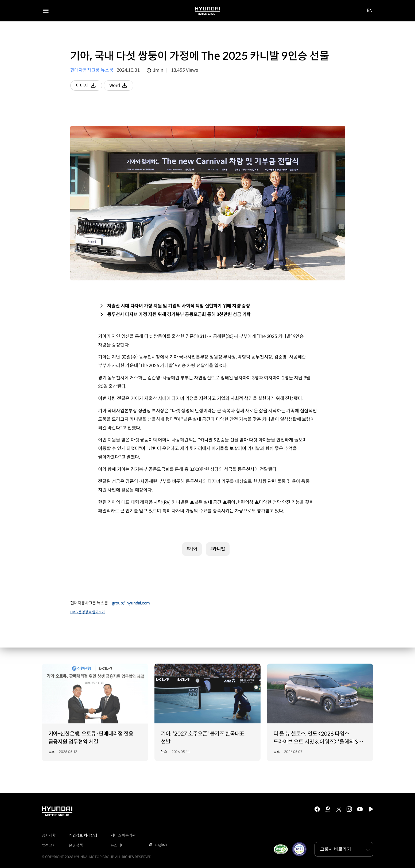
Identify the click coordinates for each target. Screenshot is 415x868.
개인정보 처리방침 (83, 835)
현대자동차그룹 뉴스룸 (92, 70)
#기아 (192, 549)
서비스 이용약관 (123, 835)
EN (370, 11)
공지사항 (49, 835)
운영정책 (76, 845)
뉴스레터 (118, 845)
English (160, 845)
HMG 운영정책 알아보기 (88, 612)
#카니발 (218, 549)
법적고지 (49, 845)
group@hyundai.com (131, 603)
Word (123, 87)
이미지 (90, 87)
